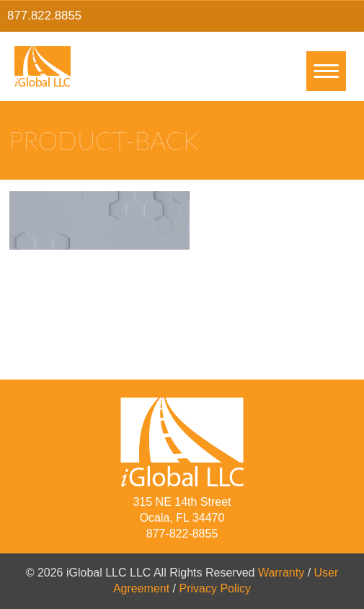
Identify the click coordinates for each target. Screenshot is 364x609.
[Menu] (326, 71)
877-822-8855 (182, 534)
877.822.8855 (44, 16)
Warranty (281, 573)
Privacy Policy (216, 588)
